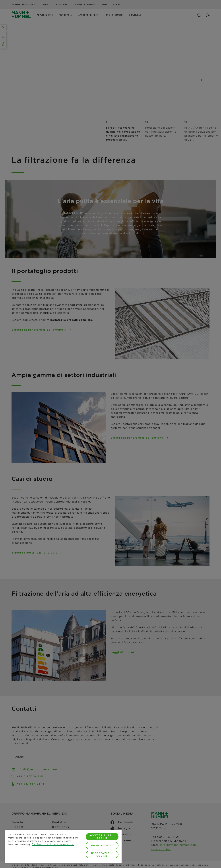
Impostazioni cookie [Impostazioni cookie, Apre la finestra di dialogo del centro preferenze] (102, 854)
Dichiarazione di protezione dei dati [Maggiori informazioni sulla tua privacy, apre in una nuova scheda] (53, 844)
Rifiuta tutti (102, 846)
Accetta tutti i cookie (102, 837)
